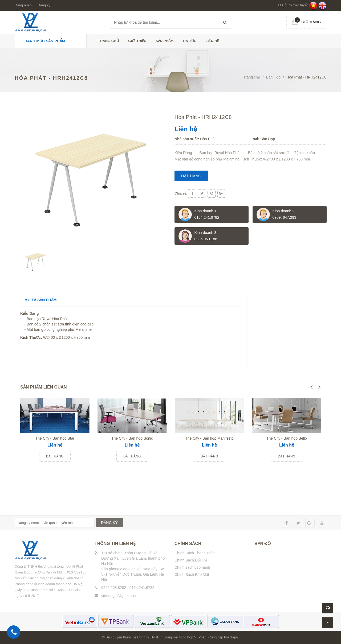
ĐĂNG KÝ (109, 523)
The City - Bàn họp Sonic (132, 438)
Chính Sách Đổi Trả (191, 560)
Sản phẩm (165, 41)
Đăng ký (44, 5)
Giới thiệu (137, 41)
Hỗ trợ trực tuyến (293, 5)
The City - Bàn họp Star (55, 438)
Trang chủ (109, 41)
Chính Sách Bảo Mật (192, 575)
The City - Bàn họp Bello (287, 438)
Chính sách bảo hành (192, 567)
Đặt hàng (191, 176)
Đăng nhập (23, 5)
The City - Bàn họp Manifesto (209, 438)
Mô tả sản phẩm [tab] (40, 300)
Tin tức (189, 41)
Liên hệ (212, 41)
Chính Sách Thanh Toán (195, 553)
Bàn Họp (273, 77)
